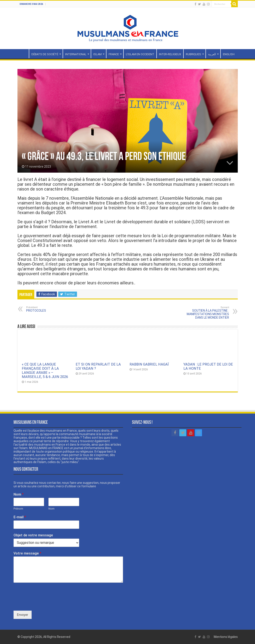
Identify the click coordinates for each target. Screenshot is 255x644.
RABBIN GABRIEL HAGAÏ (149, 364)
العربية (212, 54)
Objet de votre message (33, 535)
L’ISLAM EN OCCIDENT (140, 54)
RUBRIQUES (193, 54)
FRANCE (114, 54)
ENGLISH (229, 54)
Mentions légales (226, 637)
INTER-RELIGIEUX (170, 54)
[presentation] (47, 603)
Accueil (23, 54)
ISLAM (98, 54)
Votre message (27, 553)
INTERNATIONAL (76, 54)
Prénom (18, 509)
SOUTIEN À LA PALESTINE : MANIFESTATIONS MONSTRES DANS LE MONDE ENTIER (207, 313)
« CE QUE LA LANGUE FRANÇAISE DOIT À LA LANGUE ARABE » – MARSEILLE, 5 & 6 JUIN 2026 (45, 371)
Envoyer (23, 615)
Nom (19, 494)
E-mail (20, 517)
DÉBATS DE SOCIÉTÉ (45, 54)
